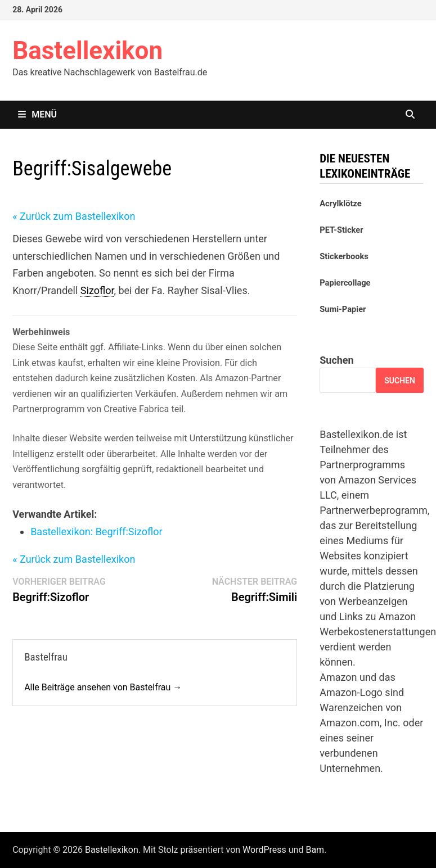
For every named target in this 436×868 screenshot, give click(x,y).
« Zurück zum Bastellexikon (74, 216)
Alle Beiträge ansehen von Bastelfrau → (103, 687)
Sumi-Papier (343, 309)
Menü (37, 114)
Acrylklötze (340, 204)
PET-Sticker (341, 230)
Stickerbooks (344, 256)
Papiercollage (345, 283)
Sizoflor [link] (97, 290)
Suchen (336, 360)
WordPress (264, 850)
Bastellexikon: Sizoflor (96, 532)
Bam (315, 850)
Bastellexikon (87, 51)
